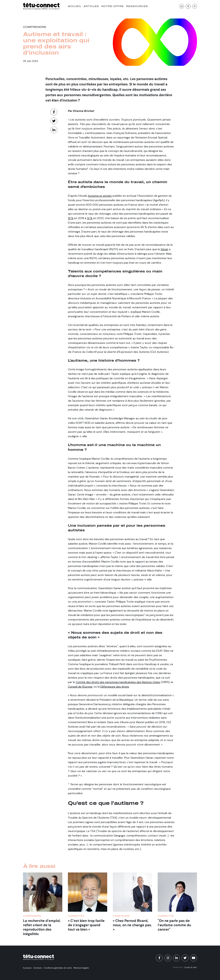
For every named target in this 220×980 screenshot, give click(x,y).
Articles (91, 6)
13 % (90, 218)
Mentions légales (81, 968)
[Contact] (182, 6)
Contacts (38, 968)
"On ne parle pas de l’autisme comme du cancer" (174, 925)
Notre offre (112, 6)
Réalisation (185, 967)
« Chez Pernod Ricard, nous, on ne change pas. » (132, 925)
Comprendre (35, 27)
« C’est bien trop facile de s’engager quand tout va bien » (86, 925)
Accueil (75, 6)
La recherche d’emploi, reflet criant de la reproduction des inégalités (42, 927)
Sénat (164, 249)
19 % (71, 218)
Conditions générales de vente (58, 968)
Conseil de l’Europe (80, 687)
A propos (27, 968)
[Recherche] (188, 6)
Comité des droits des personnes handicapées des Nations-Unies (118, 682)
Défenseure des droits (115, 687)
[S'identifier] (195, 6)
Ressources (137, 6)
